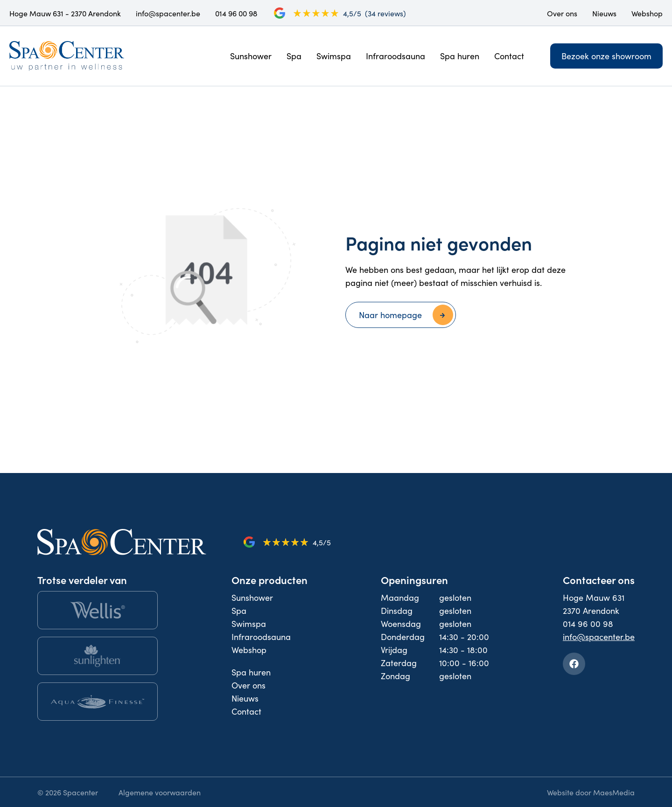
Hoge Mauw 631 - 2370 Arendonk (65, 13)
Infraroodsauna (395, 56)
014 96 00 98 (236, 13)
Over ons (562, 13)
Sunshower (251, 56)
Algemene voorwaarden (160, 792)
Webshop (647, 13)
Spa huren (460, 56)
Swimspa (334, 56)
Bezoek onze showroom (606, 56)
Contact (509, 56)
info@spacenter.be (168, 13)
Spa (294, 56)
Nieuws (604, 13)
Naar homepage (390, 315)
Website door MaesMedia (591, 792)
